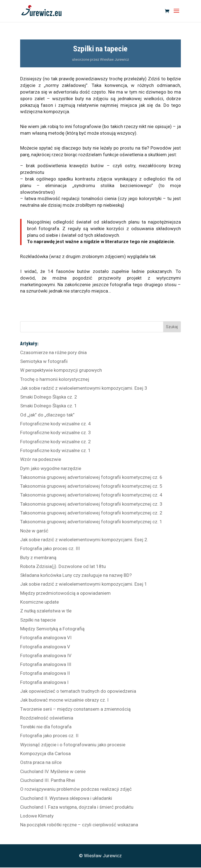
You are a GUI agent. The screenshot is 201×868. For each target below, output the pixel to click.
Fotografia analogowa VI (46, 638)
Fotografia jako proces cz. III (50, 548)
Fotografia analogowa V (45, 647)
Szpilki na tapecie (38, 620)
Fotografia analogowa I (44, 682)
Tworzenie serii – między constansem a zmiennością (75, 709)
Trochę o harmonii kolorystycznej (55, 379)
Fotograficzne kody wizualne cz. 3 (55, 432)
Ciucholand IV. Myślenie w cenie (53, 771)
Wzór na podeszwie (41, 459)
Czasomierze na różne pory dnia (53, 352)
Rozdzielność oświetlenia (47, 718)
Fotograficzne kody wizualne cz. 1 (55, 450)
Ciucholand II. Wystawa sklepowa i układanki (66, 798)
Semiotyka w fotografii (44, 361)
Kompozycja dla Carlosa (45, 753)
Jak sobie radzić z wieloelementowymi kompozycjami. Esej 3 (84, 388)
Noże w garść (34, 531)
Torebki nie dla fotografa (46, 727)
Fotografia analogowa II (45, 673)
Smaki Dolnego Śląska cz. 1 (49, 406)
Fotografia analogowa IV (46, 655)
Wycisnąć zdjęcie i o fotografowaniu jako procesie (73, 745)
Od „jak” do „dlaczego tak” (47, 415)
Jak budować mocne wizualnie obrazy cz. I (64, 700)
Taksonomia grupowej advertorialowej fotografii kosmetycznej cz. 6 (91, 477)
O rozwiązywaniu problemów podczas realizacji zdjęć (76, 789)
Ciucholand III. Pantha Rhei (48, 780)
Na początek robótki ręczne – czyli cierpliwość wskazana (79, 825)
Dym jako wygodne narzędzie (51, 468)
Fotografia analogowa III (46, 664)
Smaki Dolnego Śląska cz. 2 (49, 397)
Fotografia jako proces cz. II (49, 736)
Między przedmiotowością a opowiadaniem (65, 593)
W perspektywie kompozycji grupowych (61, 370)
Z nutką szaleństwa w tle (46, 611)
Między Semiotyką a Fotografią (52, 629)
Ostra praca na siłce (41, 762)
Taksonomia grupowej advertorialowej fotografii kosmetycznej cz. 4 (91, 495)
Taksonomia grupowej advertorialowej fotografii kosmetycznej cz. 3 (91, 504)
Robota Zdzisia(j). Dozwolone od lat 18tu (63, 566)
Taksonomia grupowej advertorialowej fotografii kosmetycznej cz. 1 (91, 522)
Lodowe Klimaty (37, 816)
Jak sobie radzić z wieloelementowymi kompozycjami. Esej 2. (84, 540)
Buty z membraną (38, 558)
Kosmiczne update (39, 602)
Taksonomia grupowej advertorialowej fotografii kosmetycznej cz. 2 (91, 513)
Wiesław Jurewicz (114, 59)
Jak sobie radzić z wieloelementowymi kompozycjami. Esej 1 (84, 584)
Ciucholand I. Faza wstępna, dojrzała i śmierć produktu (77, 807)
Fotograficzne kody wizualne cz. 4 (55, 424)
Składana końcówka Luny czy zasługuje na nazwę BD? (76, 575)
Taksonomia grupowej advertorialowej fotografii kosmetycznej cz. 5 (91, 486)
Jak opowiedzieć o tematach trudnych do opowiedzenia (78, 691)
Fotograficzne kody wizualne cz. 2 (55, 442)
